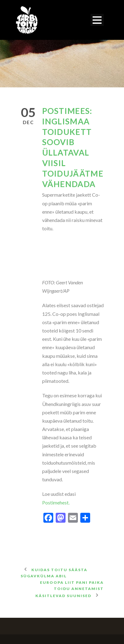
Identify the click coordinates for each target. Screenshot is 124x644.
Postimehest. (56, 502)
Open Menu (97, 20)
